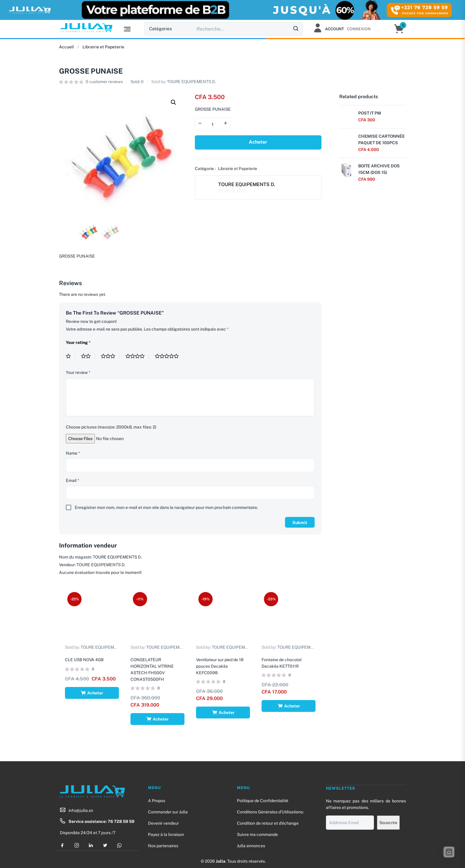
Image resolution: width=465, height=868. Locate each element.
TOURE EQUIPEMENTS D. (191, 82)
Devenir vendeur (163, 823)
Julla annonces (251, 846)
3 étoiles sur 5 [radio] (110, 356)
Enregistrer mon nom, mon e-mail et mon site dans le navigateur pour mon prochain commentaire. (166, 507)
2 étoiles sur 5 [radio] (88, 356)
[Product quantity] (213, 124)
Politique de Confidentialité (263, 801)
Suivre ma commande (257, 834)
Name (73, 453)
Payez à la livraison (166, 834)
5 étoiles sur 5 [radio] (169, 356)
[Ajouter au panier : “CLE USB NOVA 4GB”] (92, 693)
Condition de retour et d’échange (268, 823)
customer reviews (104, 82)
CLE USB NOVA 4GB (84, 659)
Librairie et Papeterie (103, 47)
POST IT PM (370, 113)
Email (73, 480)
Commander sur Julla (168, 812)
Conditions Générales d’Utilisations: (270, 812)
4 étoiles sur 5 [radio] (137, 356)
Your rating (78, 342)
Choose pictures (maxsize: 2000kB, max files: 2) (111, 427)
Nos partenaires (163, 846)
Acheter (258, 142)
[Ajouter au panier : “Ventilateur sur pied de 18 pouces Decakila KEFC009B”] (223, 712)
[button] (402, 29)
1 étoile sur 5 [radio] (71, 356)
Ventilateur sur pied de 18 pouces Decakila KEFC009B (220, 666)
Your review (78, 372)
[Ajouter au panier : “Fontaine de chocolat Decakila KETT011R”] (289, 706)
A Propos (157, 801)
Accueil (66, 47)
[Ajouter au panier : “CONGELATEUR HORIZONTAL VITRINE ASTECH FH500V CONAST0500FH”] (157, 719)
